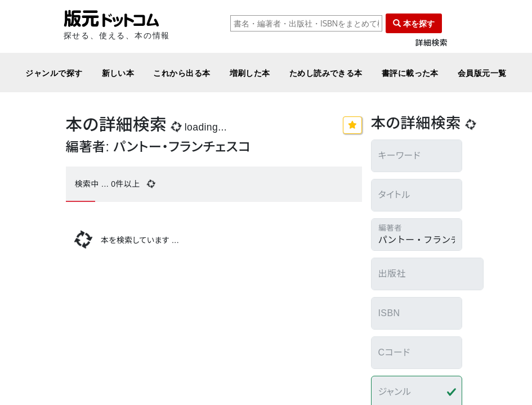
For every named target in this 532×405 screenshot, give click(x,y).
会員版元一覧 (482, 73)
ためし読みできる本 (326, 73)
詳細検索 (432, 43)
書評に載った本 (410, 73)
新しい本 (118, 73)
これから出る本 (182, 73)
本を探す (414, 23)
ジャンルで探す (54, 73)
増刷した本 (250, 73)
